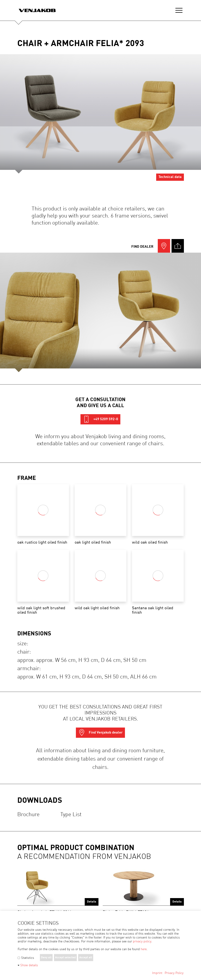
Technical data (170, 177)
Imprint (157, 973)
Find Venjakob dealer (100, 733)
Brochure (28, 815)
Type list (71, 815)
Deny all (46, 958)
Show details (29, 965)
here (144, 949)
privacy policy (142, 942)
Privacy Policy (174, 973)
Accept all (86, 958)
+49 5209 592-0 (100, 419)
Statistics (26, 958)
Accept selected (65, 958)
